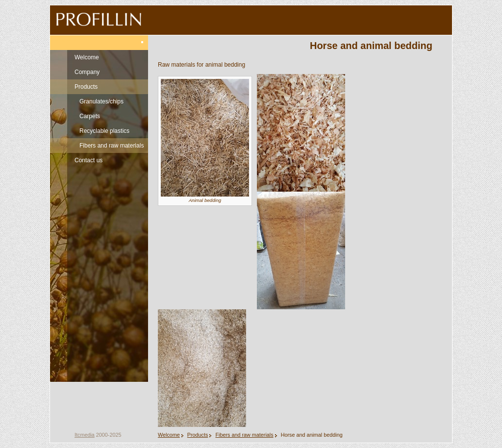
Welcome (87, 57)
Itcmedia (85, 435)
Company (87, 72)
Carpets (90, 116)
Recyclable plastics (104, 131)
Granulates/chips (101, 101)
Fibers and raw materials (112, 146)
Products (86, 87)
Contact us (88, 160)
